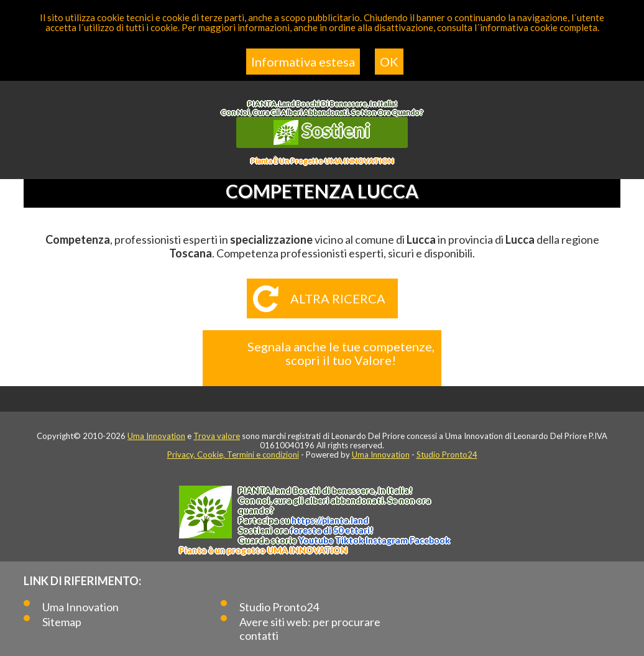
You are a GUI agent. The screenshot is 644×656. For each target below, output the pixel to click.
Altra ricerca (338, 298)
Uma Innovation (156, 436)
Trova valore (217, 436)
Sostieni (322, 132)
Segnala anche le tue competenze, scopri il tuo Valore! (341, 353)
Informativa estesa (303, 62)
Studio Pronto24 (447, 455)
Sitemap (62, 622)
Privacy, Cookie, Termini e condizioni (233, 455)
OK (389, 62)
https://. (330, 520)
